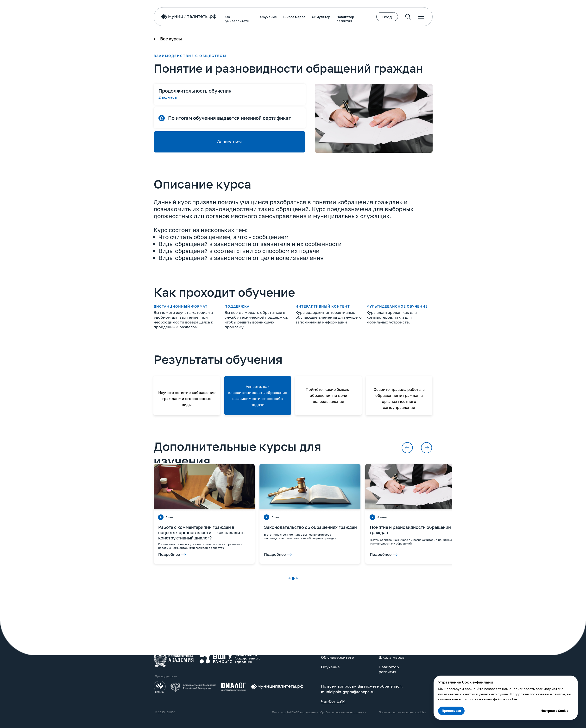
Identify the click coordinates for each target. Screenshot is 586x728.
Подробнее (261, 554)
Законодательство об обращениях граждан (190, 527)
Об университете (117, 19)
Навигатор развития (225, 19)
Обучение (148, 17)
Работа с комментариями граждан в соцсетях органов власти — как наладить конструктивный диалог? (81, 532)
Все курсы (51, 39)
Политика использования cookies (282, 712)
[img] (54, 658)
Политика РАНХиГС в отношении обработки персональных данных (199, 712)
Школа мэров (174, 17)
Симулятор (201, 17)
